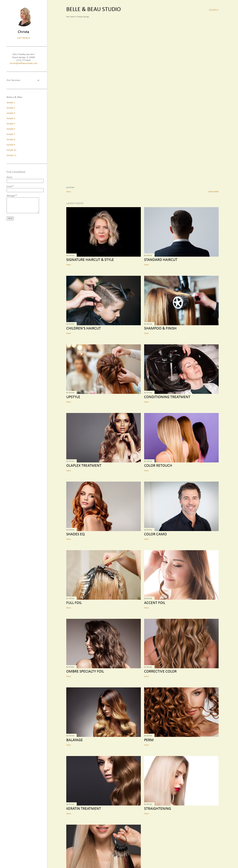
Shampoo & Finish (160, 329)
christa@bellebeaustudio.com (23, 63)
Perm (149, 740)
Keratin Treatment (84, 809)
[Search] (214, 10)
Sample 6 (11, 129)
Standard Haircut (161, 260)
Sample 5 (11, 124)
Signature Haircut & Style (90, 260)
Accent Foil (155, 603)
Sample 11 (11, 155)
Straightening (158, 809)
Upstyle (73, 397)
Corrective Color (160, 672)
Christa (24, 32)
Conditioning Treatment (167, 397)
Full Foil (74, 603)
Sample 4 (11, 118)
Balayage (75, 740)
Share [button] (69, 192)
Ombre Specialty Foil (85, 672)
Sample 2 (11, 108)
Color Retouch (158, 466)
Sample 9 (11, 145)
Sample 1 (11, 103)
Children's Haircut (84, 329)
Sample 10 (11, 150)
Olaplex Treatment (84, 466)
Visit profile (24, 38)
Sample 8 (11, 140)
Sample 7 (11, 134)
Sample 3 (11, 113)
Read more (214, 192)
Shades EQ (75, 534)
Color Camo (155, 534)
